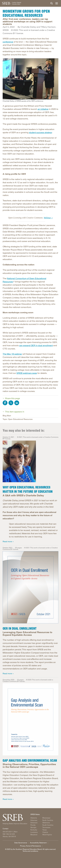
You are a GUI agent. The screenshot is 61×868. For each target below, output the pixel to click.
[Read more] (31, 588)
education (7, 259)
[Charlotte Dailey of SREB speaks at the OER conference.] (31, 80)
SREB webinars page (27, 373)
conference (8, 42)
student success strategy (40, 132)
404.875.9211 (8, 832)
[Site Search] (52, 3)
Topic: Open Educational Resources (18, 419)
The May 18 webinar (12, 354)
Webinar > (48, 218)
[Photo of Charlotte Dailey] (31, 462)
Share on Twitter (11, 403)
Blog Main (7, 416)
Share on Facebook (5, 403)
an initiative (43, 109)
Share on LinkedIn (17, 403)
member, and (9, 144)
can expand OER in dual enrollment (36, 345)
